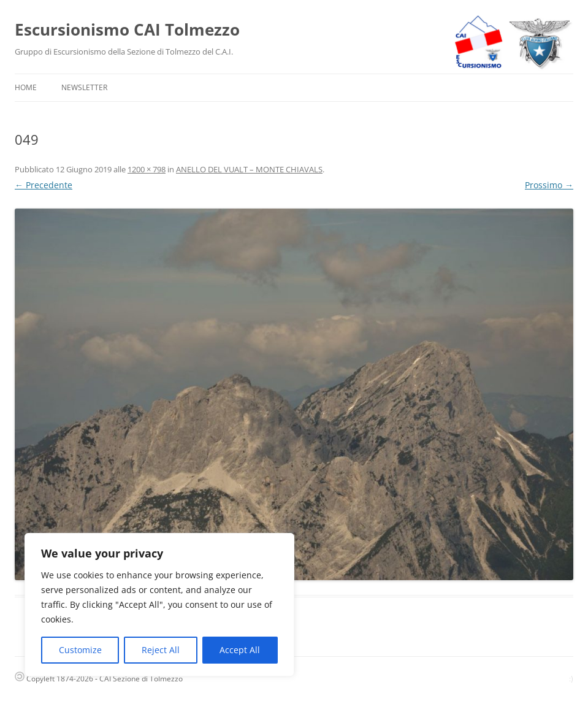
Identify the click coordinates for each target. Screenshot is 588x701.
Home (26, 87)
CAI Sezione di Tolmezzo (141, 679)
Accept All (240, 650)
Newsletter (84, 87)
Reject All (161, 650)
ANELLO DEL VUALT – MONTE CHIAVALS (249, 169)
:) (571, 679)
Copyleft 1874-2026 (54, 679)
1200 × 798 (147, 169)
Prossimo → (549, 185)
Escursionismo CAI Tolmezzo (127, 29)
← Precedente (44, 185)
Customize (80, 650)
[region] (159, 605)
